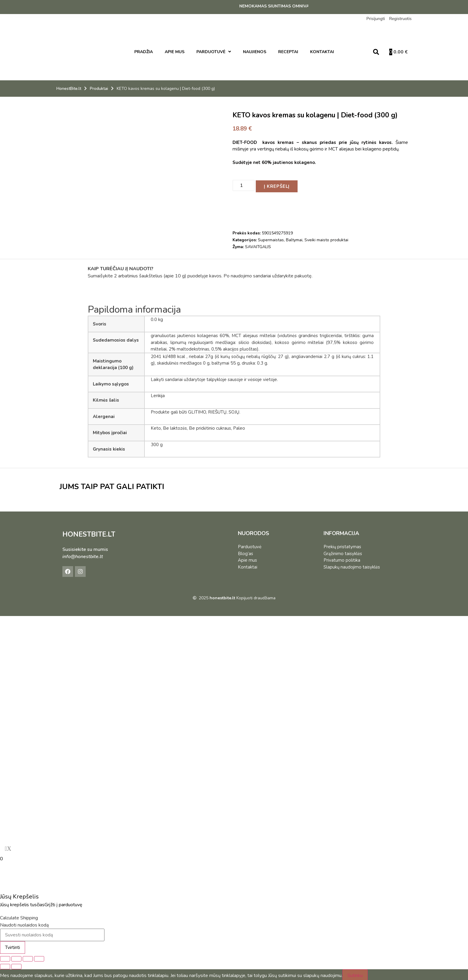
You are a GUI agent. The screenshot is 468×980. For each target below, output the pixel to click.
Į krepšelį (278, 185)
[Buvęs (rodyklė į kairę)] (5, 965)
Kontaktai (248, 565)
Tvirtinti (13, 946)
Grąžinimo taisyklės (343, 552)
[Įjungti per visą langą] (16, 957)
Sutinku (355, 974)
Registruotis (400, 19)
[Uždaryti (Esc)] (39, 957)
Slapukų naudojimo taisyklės (352, 565)
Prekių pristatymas (342, 545)
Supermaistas (271, 238)
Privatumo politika (342, 558)
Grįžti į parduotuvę (63, 903)
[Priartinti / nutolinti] (5, 957)
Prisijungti (375, 19)
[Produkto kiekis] (244, 185)
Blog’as (245, 552)
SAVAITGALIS (258, 245)
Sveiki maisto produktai (326, 238)
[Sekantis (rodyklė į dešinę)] (16, 965)
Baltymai (294, 238)
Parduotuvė (250, 545)
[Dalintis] (28, 957)
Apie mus (247, 558)
